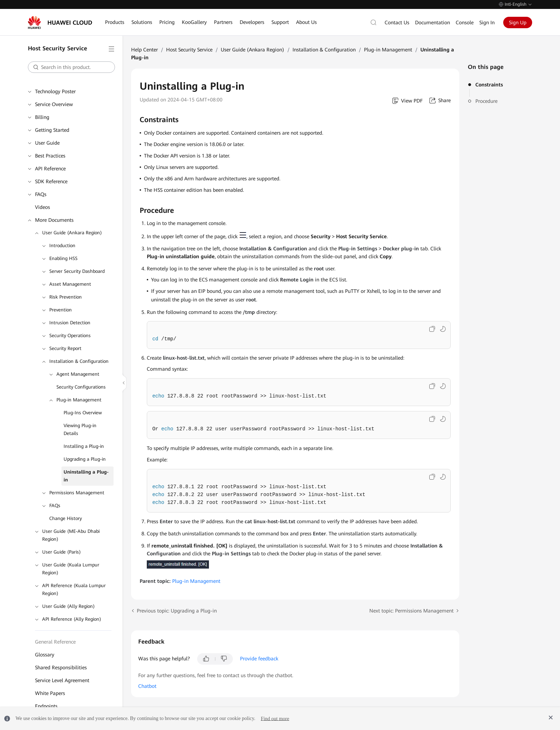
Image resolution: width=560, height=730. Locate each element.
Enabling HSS (63, 258)
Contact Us (397, 22)
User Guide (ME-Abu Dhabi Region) (71, 535)
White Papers (50, 693)
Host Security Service (189, 50)
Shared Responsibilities (61, 667)
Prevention (61, 310)
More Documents (54, 220)
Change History (66, 518)
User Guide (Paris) (61, 552)
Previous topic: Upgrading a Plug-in (177, 611)
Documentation (432, 22)
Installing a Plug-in (84, 446)
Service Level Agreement (62, 680)
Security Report (65, 348)
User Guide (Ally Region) (68, 606)
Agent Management (78, 374)
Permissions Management (77, 493)
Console (465, 22)
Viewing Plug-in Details (80, 429)
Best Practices (50, 156)
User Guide (47, 143)
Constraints (489, 85)
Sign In (487, 22)
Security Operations (70, 336)
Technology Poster (55, 91)
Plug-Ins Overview (83, 413)
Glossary (45, 655)
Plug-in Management (79, 400)
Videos (42, 207)
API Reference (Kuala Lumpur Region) (74, 589)
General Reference (55, 642)
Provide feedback (259, 659)
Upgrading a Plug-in (85, 459)
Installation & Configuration (79, 361)
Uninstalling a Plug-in (86, 476)
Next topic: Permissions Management (411, 611)
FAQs (41, 194)
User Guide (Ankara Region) (72, 233)
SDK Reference (51, 181)
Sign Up (518, 22)
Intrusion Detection (70, 323)
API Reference (50, 169)
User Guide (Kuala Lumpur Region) (71, 569)
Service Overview (54, 104)
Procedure (486, 101)
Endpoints (46, 706)
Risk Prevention (66, 297)
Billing (42, 117)
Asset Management (70, 284)
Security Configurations (81, 387)
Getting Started (52, 130)
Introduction (62, 246)
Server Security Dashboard (77, 271)
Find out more (275, 718)
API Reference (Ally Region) (72, 619)
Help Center (144, 50)
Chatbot (147, 686)
